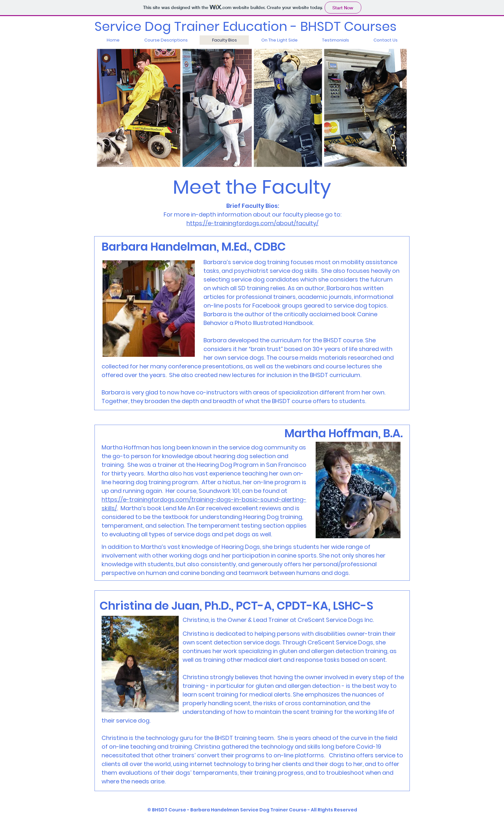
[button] (166, 40)
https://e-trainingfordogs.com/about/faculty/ (252, 223)
